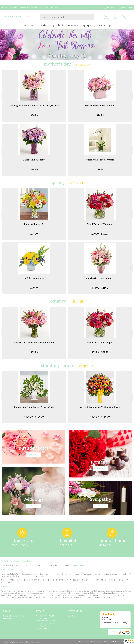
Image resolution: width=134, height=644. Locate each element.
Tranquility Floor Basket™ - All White (34, 407)
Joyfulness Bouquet (34, 278)
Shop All (82, 65)
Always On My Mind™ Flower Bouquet (34, 343)
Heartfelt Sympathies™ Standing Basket (100, 407)
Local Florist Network (112, 642)
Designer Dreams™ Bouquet (100, 106)
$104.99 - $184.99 (100, 417)
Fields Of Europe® (34, 224)
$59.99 (34, 352)
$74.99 (100, 115)
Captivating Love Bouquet (100, 278)
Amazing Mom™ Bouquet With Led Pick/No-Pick (34, 106)
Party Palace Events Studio (16, 17)
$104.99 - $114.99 (100, 288)
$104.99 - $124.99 (34, 417)
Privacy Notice (96, 642)
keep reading (79, 565)
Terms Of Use (84, 642)
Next (131, 96)
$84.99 (34, 115)
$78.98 (100, 169)
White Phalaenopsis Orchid (100, 160)
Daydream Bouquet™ (34, 160)
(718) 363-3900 (11, 8)
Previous (3, 96)
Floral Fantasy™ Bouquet (100, 224)
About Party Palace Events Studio (16, 561)
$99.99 (34, 288)
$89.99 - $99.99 (100, 234)
